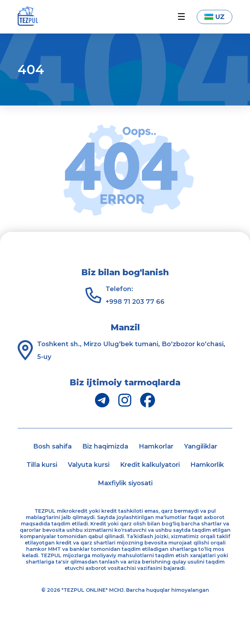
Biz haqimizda (105, 446)
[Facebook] (148, 400)
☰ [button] (181, 17)
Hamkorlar (156, 446)
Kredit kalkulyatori (150, 465)
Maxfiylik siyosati (125, 483)
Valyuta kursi (89, 465)
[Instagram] (125, 400)
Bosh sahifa (52, 446)
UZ (215, 17)
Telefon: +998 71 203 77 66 (135, 295)
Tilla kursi (42, 465)
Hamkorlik (207, 465)
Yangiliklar (201, 446)
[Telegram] (102, 400)
